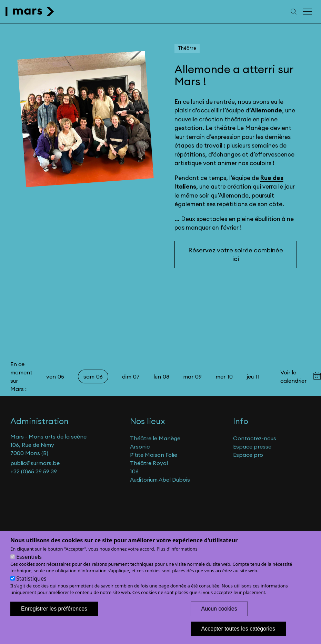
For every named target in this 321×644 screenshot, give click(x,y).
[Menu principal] (308, 12)
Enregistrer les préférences (54, 617)
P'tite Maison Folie (154, 455)
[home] (30, 12)
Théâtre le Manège (155, 438)
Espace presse (252, 446)
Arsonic (140, 446)
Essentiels (29, 565)
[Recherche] (294, 12)
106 (134, 471)
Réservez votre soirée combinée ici (236, 255)
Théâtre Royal (149, 463)
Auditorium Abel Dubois (160, 480)
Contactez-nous (255, 438)
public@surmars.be (35, 463)
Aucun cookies (219, 617)
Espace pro (248, 455)
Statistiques (31, 587)
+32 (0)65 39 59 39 (34, 471)
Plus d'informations (177, 557)
